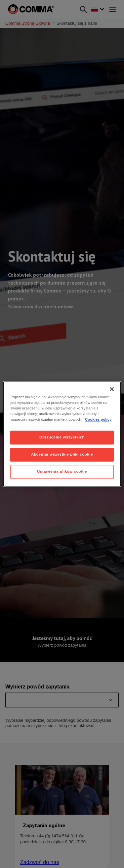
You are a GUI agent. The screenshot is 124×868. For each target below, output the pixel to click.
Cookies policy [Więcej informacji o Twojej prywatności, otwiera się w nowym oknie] (98, 419)
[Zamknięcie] (112, 389)
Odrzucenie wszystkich (62, 437)
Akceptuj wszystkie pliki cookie (62, 454)
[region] (62, 434)
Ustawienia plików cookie (62, 471)
